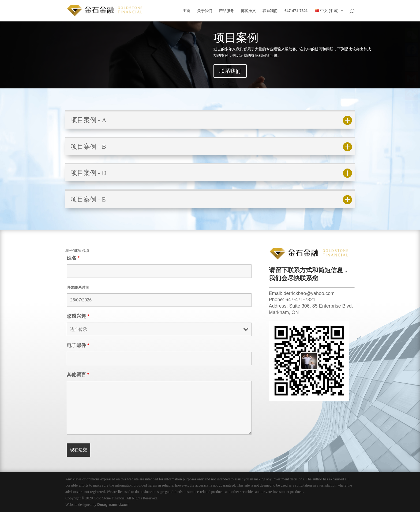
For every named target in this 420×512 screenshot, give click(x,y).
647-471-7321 (296, 11)
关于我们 (205, 11)
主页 (186, 11)
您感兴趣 (78, 316)
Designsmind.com (113, 504)
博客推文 (248, 11)
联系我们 (270, 11)
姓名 (73, 258)
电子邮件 (78, 345)
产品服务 (226, 11)
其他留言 (78, 375)
